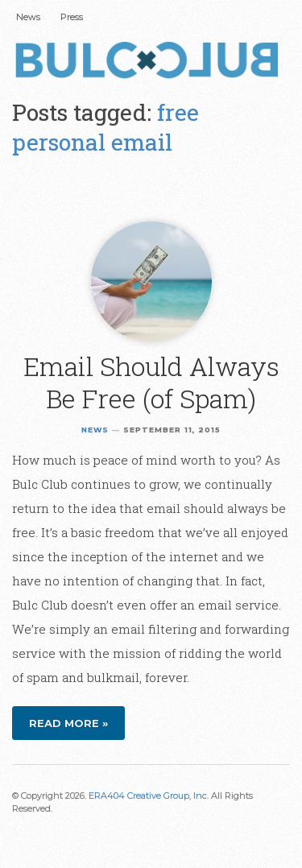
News (28, 17)
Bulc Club (151, 63)
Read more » (68, 723)
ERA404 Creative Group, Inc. (149, 796)
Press (72, 17)
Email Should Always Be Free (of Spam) (151, 382)
